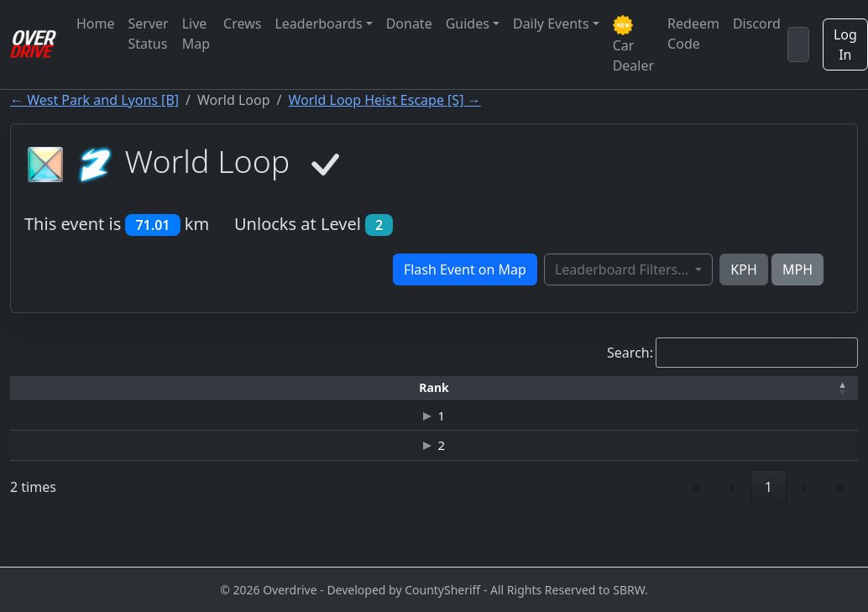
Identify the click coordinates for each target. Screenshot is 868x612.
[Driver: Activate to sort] (162, 388)
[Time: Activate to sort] (277, 388)
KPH (743, 269)
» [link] (840, 525)
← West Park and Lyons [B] (94, 100)
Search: (630, 353)
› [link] (805, 525)
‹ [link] (732, 525)
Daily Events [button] (551, 24)
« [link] (697, 525)
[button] (48, 388)
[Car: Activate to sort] (372, 388)
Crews (242, 24)
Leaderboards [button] (318, 24)
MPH (797, 269)
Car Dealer (633, 45)
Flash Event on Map (465, 269)
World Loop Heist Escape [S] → (385, 100)
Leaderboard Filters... (623, 269)
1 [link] (769, 525)
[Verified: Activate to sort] (808, 388)
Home (96, 24)
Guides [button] (468, 24)
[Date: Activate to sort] (696, 388)
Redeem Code (693, 34)
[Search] (798, 44)
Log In (845, 44)
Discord (757, 24)
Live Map (196, 34)
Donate (409, 24)
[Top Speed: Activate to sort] (481, 388)
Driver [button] (162, 387)
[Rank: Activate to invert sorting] (48, 388)
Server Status (149, 34)
